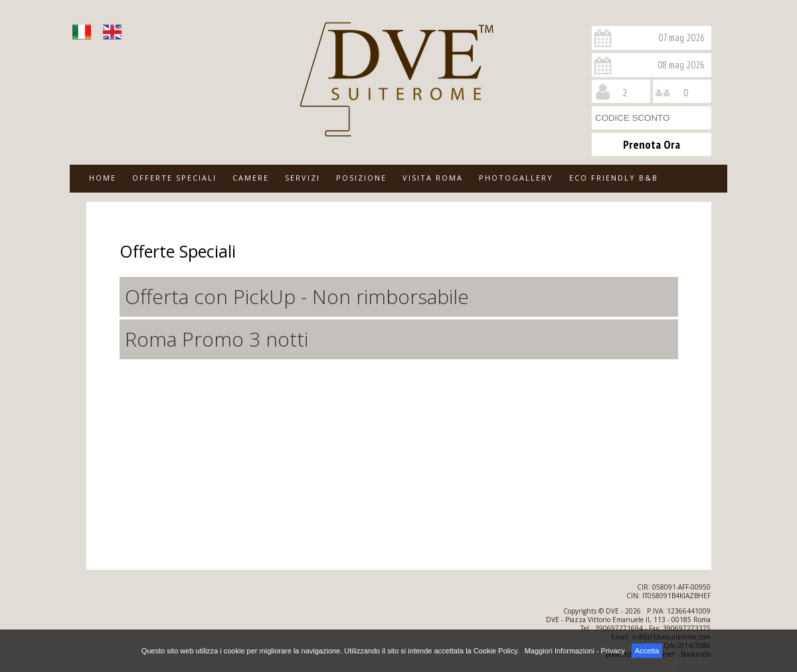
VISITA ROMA (433, 178)
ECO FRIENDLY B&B (614, 178)
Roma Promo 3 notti (217, 339)
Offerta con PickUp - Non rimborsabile (297, 296)
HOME (103, 178)
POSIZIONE (361, 178)
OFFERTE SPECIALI (174, 178)
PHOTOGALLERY (516, 178)
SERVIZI (303, 178)
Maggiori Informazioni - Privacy (575, 651)
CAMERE (251, 178)
